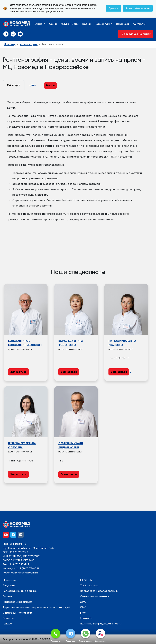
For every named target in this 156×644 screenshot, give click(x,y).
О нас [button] (39, 24)
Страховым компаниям (17, 613)
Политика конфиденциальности (101, 624)
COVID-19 (86, 580)
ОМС (83, 607)
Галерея (8, 624)
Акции (53, 24)
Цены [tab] (32, 85)
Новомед (10, 44)
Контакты (139, 24)
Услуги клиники (90, 585)
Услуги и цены (70, 24)
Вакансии (122, 24)
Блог (83, 613)
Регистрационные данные (20, 591)
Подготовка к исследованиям (99, 591)
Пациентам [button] (102, 24)
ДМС (83, 602)
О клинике (9, 580)
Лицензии (9, 585)
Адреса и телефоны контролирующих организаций (36, 607)
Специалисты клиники (95, 596)
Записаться (18, 372)
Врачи (86, 24)
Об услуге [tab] (14, 85)
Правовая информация (17, 602)
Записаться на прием (135, 34)
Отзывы (8, 596)
